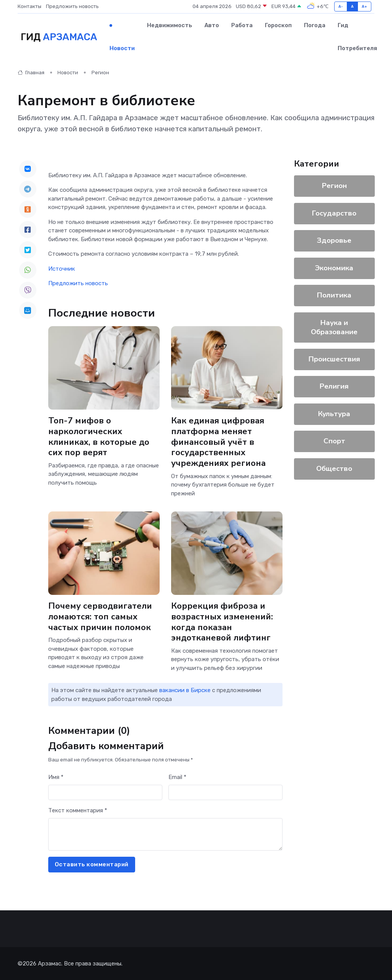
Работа (242, 25)
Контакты (29, 6)
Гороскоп (278, 25)
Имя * (56, 777)
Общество (334, 469)
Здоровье (334, 240)
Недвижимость (170, 25)
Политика (334, 295)
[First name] (105, 793)
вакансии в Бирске (185, 690)
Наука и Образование (334, 327)
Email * (177, 777)
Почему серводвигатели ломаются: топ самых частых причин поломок (100, 617)
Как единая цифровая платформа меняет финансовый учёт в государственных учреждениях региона (218, 442)
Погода (315, 25)
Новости (122, 48)
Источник (62, 269)
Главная (31, 73)
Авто (212, 25)
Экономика (334, 268)
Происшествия (334, 359)
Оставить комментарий (92, 864)
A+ (365, 6)
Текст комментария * (78, 810)
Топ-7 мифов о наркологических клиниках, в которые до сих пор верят (99, 437)
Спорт (334, 441)
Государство (334, 213)
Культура (334, 414)
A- (341, 6)
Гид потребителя (357, 37)
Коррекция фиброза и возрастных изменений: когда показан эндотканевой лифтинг (222, 622)
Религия (334, 386)
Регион (100, 73)
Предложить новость (72, 6)
